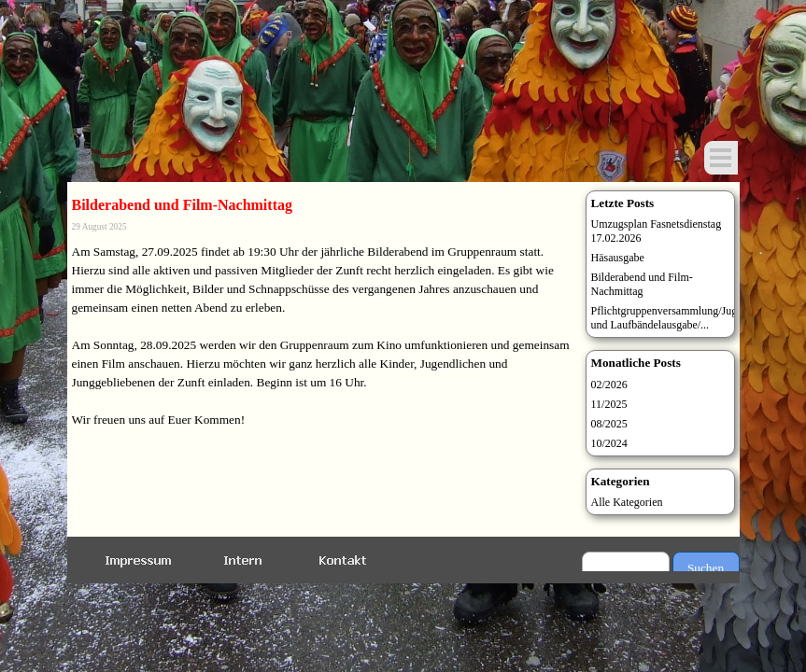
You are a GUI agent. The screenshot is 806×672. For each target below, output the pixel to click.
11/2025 (609, 404)
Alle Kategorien (627, 502)
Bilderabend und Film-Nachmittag (642, 284)
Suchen (706, 568)
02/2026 (609, 385)
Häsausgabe (618, 258)
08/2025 (609, 424)
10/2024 (609, 443)
